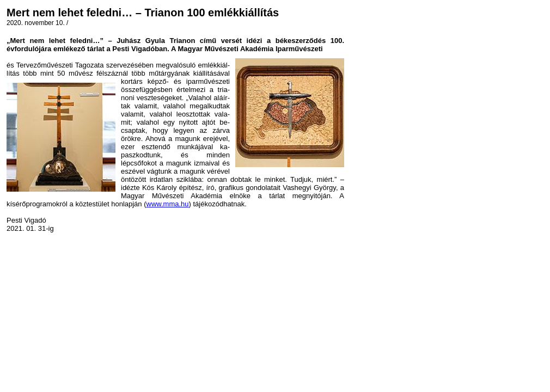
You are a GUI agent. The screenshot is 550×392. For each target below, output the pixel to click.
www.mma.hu (168, 204)
